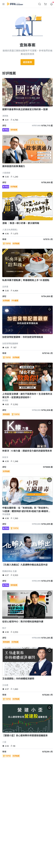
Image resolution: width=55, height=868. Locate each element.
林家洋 (5, 457)
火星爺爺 (6, 173)
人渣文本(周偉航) (10, 230)
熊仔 (4, 628)
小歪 (4, 742)
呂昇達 (5, 287)
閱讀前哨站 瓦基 (9, 571)
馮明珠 (5, 116)
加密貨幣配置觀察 (10, 343)
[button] (4, 4)
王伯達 (5, 685)
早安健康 (6, 514)
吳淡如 (5, 400)
